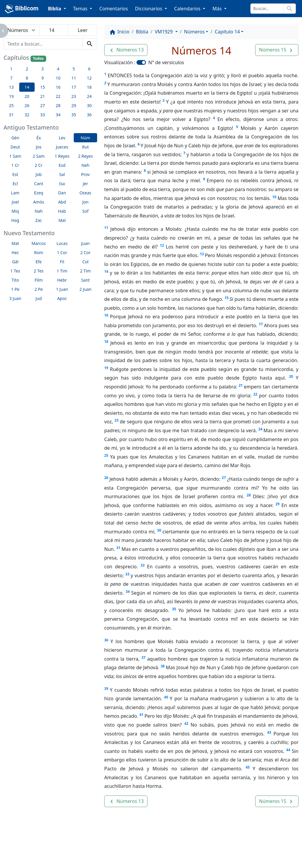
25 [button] (11, 105)
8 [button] (27, 78)
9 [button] (43, 78)
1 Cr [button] (15, 165)
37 (144, 658)
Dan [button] (62, 193)
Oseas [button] (85, 193)
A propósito (58, 847)
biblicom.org (35, 857)
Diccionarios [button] (149, 9)
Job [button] (39, 174)
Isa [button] (62, 184)
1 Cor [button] (62, 253)
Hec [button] (15, 253)
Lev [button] (62, 138)
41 (142, 715)
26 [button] (27, 105)
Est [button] (15, 174)
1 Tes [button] (15, 271)
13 (202, 254)
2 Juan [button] (85, 289)
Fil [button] (62, 262)
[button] (126, 50)
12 (162, 245)
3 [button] (43, 69)
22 (256, 394)
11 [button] (74, 78)
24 (260, 429)
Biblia (142, 32)
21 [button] (43, 96)
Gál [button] (15, 262)
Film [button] (39, 280)
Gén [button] (15, 138)
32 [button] (27, 115)
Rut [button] (85, 147)
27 (224, 478)
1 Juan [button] (62, 289)
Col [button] (85, 262)
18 (106, 342)
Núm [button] (85, 138)
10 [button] (58, 78)
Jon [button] (85, 202)
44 (288, 750)
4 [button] (58, 69)
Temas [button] (81, 9)
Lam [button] (15, 193)
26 (106, 478)
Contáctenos (97, 847)
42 (186, 723)
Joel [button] (15, 202)
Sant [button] (85, 280)
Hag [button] (15, 220)
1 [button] (11, 69)
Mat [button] (15, 243)
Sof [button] (85, 211)
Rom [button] (38, 253)
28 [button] (58, 105)
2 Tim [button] (85, 271)
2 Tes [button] (39, 271)
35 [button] (74, 115)
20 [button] (27, 96)
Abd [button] (62, 202)
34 (128, 592)
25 (106, 455)
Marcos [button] (39, 243)
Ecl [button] (15, 184)
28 (249, 495)
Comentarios (114, 9)
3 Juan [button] (15, 298)
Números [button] (195, 32)
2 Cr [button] (38, 165)
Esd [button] (62, 165)
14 (106, 271)
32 (143, 565)
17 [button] (74, 87)
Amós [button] (39, 202)
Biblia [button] (55, 9)
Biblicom (22, 9)
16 (106, 315)
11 (106, 228)
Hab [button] (62, 211)
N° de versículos (166, 62)
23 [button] (74, 96)
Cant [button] (38, 184)
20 (291, 376)
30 (159, 530)
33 (127, 574)
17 (261, 324)
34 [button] (58, 115)
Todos (38, 58)
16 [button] (58, 87)
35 (174, 609)
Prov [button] (85, 174)
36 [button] (89, 115)
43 (269, 732)
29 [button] (74, 105)
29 (277, 504)
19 (106, 368)
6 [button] (89, 69)
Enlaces (25, 847)
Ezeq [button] (39, 193)
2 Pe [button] (38, 289)
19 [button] (11, 96)
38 (163, 666)
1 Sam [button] (15, 156)
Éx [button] (39, 138)
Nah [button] (39, 211)
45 (248, 767)
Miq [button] (15, 211)
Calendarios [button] (188, 9)
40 (166, 697)
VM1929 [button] (164, 32)
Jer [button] (86, 184)
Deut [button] (15, 147)
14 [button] (27, 87)
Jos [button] (39, 147)
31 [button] (11, 115)
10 (274, 197)
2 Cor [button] (85, 253)
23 (117, 420)
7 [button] (11, 78)
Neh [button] (85, 165)
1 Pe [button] (15, 289)
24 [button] (89, 96)
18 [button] (89, 87)
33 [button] (43, 115)
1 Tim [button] (62, 271)
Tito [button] (15, 280)
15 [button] (43, 87)
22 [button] (58, 96)
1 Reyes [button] (62, 156)
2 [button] (27, 69)
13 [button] (11, 87)
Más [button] (217, 9)
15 (226, 298)
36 (106, 640)
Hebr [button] (62, 280)
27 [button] (43, 105)
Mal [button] (62, 220)
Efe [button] (39, 262)
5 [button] (74, 69)
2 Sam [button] (38, 156)
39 (106, 689)
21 (241, 385)
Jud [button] (39, 298)
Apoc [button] (62, 298)
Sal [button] (62, 174)
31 (118, 548)
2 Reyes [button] (86, 156)
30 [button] (89, 105)
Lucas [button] (62, 243)
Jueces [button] (62, 147)
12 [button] (89, 78)
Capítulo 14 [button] (227, 32)
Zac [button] (39, 220)
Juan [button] (85, 243)
